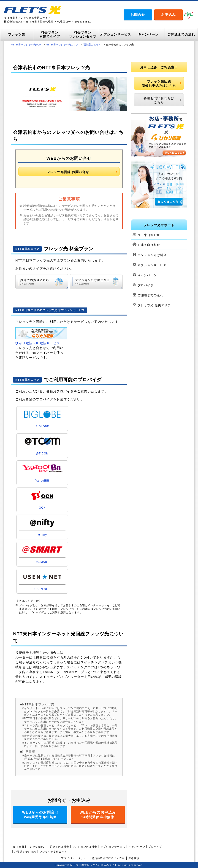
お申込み (168, 15)
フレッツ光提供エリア (53, 852)
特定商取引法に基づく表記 (108, 858)
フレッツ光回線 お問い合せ (68, 172)
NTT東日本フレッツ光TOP (26, 45)
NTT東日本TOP (149, 235)
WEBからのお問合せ (40, 815)
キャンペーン (147, 275)
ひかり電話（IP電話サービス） (39, 343)
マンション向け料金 (152, 255)
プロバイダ (146, 285)
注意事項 (134, 858)
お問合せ (138, 15)
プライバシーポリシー (75, 858)
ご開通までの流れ (150, 295)
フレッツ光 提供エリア (154, 305)
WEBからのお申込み (98, 815)
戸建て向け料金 (149, 245)
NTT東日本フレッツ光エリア (62, 45)
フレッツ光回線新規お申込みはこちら (159, 84)
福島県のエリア (92, 45)
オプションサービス (152, 265)
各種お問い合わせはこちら (159, 100)
